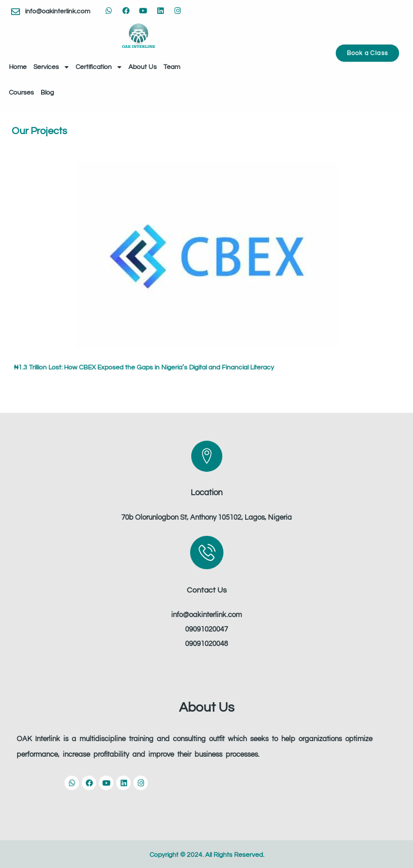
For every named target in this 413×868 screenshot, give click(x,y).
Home (18, 67)
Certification (99, 67)
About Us (143, 67)
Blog (47, 93)
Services (51, 67)
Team (172, 67)
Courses (21, 93)
